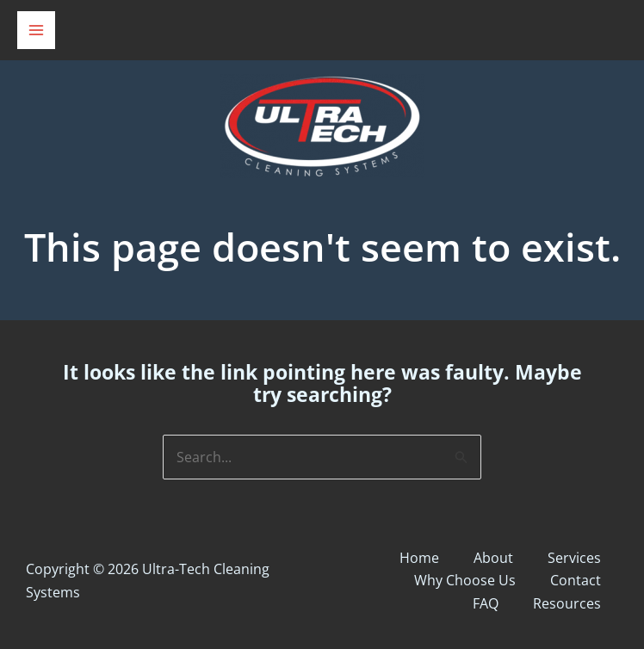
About (493, 558)
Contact (576, 580)
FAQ (486, 603)
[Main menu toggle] (36, 30)
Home (419, 558)
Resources (567, 603)
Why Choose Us (465, 580)
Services (574, 558)
